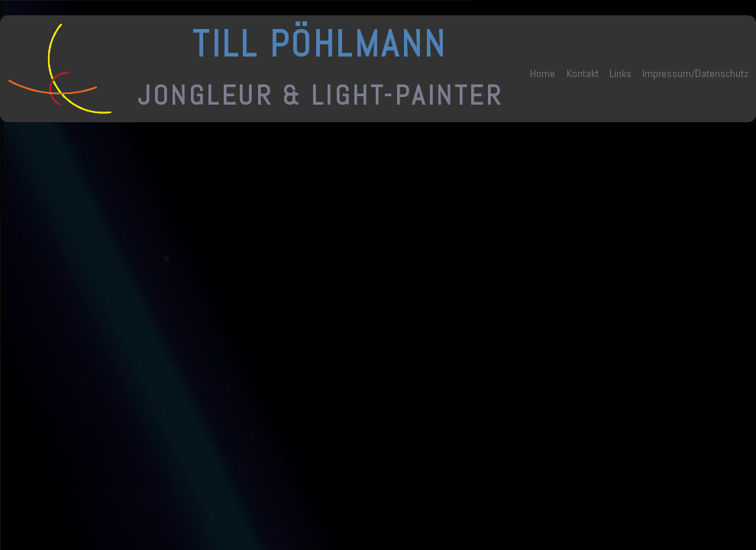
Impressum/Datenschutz (695, 73)
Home (543, 73)
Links (620, 73)
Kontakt (583, 73)
